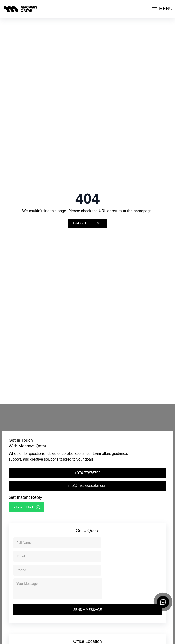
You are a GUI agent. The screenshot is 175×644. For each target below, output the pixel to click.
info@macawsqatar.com (88, 486)
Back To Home (87, 223)
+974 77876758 (87, 473)
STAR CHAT (26, 507)
